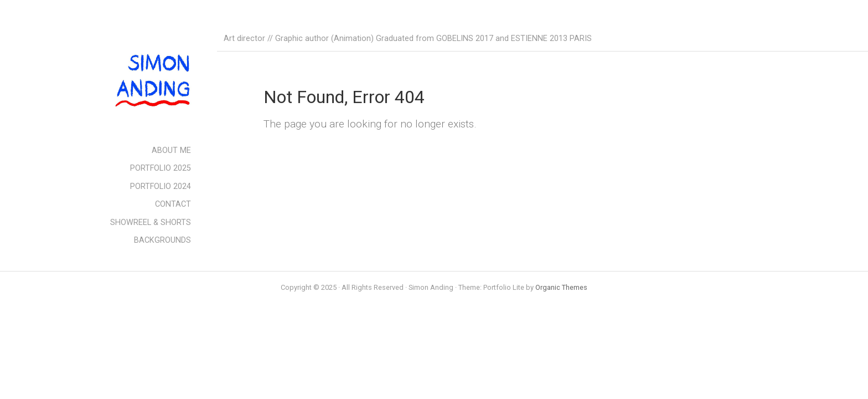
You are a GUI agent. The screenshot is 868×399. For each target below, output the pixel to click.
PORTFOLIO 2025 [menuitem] (161, 168)
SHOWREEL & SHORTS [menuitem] (151, 222)
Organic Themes (561, 287)
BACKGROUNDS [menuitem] (162, 240)
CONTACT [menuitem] (173, 204)
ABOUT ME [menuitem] (171, 150)
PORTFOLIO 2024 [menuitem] (161, 186)
